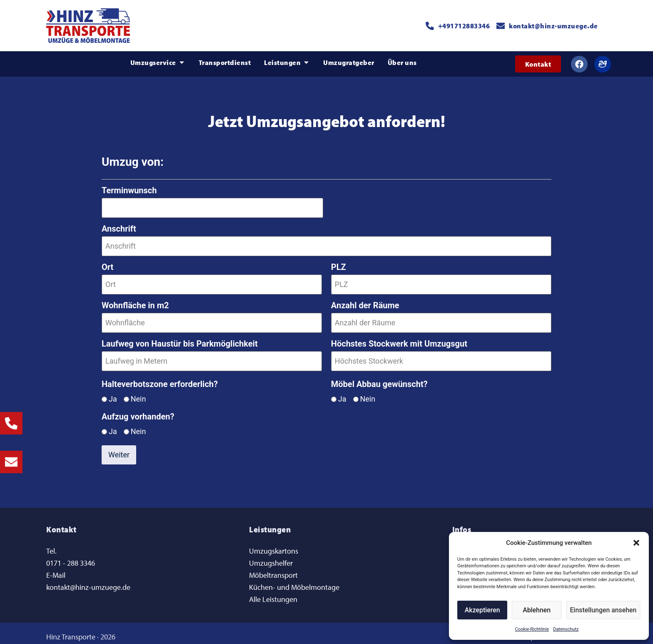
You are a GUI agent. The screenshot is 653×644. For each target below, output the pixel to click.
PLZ (339, 265)
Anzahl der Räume (365, 302)
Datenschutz (566, 629)
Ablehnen (538, 610)
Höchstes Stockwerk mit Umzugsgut (399, 339)
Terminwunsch (129, 190)
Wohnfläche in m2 (135, 302)
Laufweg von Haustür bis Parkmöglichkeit (180, 339)
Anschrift (119, 227)
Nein (138, 393)
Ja (113, 393)
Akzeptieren (483, 610)
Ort (107, 265)
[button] (636, 543)
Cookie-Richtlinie (532, 629)
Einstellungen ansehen (604, 610)
